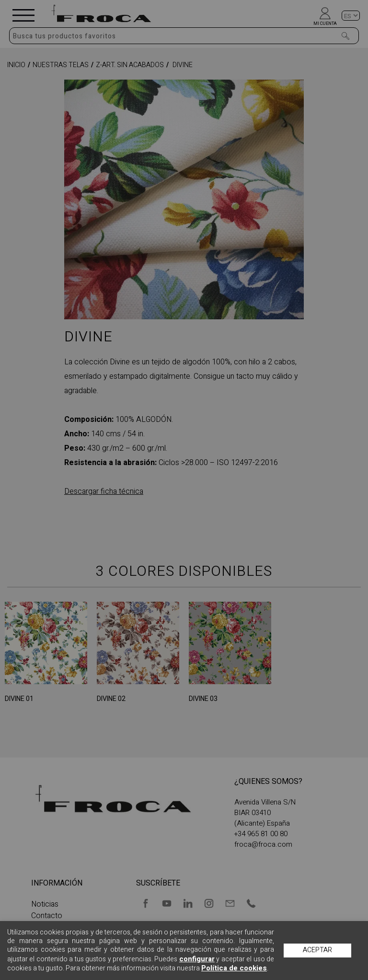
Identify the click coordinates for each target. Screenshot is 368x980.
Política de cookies (234, 968)
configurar (197, 959)
